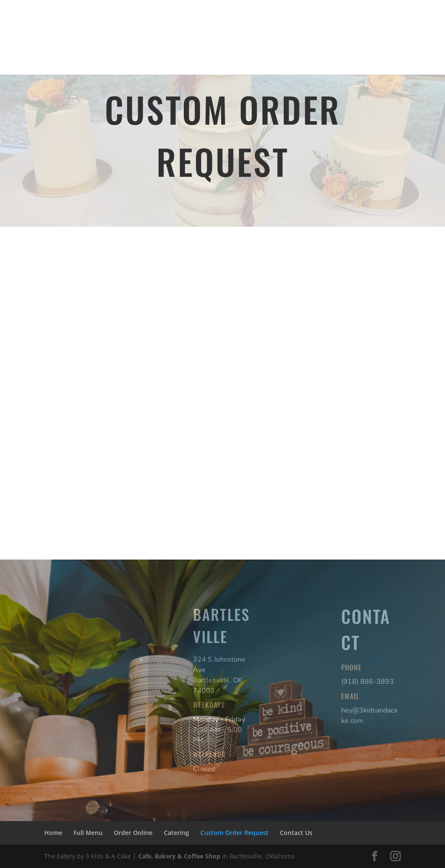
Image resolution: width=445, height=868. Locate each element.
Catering (246, 25)
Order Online (199, 25)
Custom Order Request (309, 25)
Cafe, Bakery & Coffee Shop (179, 856)
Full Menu (149, 25)
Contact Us (118, 52)
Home (111, 25)
